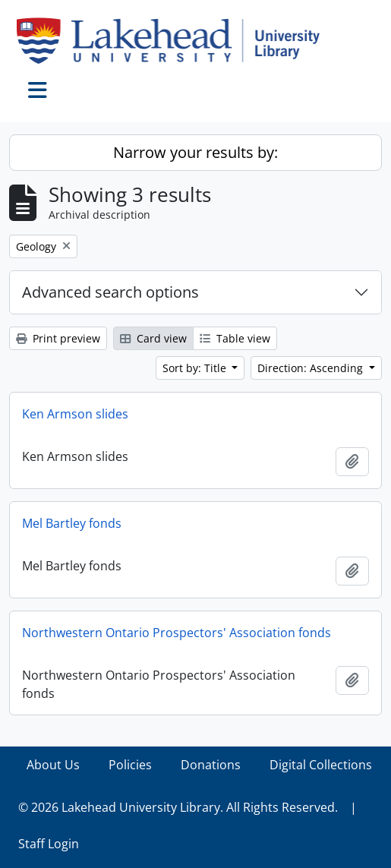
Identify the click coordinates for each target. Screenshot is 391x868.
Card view (153, 338)
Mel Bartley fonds (72, 523)
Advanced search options (110, 292)
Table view (235, 338)
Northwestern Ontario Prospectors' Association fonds (177, 633)
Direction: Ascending (312, 368)
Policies (130, 765)
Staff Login (49, 844)
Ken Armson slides (75, 414)
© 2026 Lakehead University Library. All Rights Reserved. (178, 807)
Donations (211, 765)
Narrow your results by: (195, 152)
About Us (53, 765)
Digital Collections (321, 765)
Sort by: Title (196, 368)
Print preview (58, 338)
